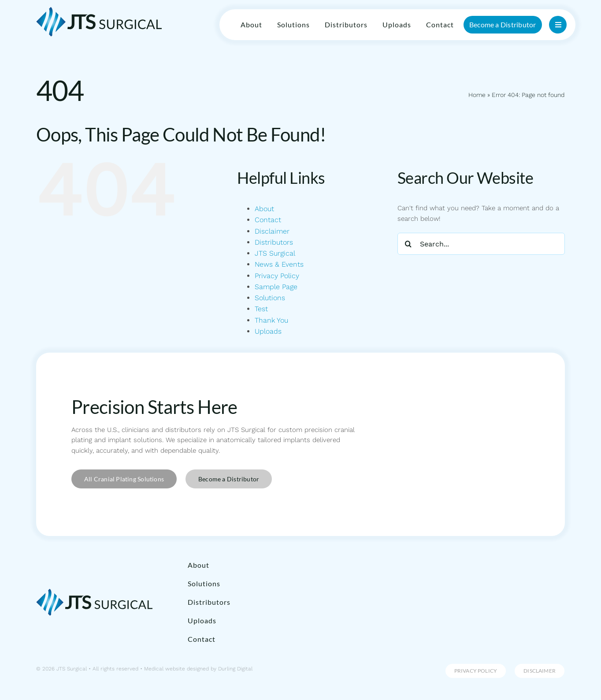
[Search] (408, 244)
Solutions (270, 298)
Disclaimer (272, 231)
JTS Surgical (275, 253)
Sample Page (276, 287)
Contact (268, 220)
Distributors (274, 242)
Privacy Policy (277, 276)
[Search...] (481, 244)
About (264, 209)
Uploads (268, 331)
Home (476, 95)
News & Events (279, 264)
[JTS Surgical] (99, 10)
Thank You (271, 320)
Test (261, 309)
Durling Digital (235, 669)
